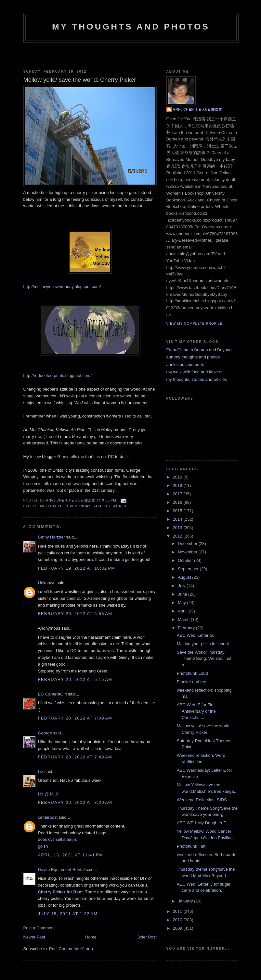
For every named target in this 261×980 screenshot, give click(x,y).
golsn (43, 846)
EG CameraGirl (52, 694)
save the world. (110, 506)
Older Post (146, 937)
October (186, 560)
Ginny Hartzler (52, 537)
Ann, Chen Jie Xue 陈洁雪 (71, 500)
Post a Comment (39, 928)
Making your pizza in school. (203, 644)
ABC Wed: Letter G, (196, 635)
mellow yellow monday (65, 506)
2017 (178, 494)
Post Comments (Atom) (71, 949)
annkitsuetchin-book (185, 364)
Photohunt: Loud (192, 673)
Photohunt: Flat (191, 846)
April (183, 611)
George (45, 733)
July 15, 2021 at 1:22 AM (68, 914)
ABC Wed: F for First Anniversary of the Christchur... (196, 711)
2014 (178, 519)
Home (91, 937)
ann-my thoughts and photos (193, 357)
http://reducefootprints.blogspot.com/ (58, 375)
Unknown (47, 583)
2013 (178, 528)
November (188, 552)
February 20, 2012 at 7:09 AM (75, 718)
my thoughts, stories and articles (197, 379)
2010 (178, 920)
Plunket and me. (192, 682)
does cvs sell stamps (58, 839)
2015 (178, 511)
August (185, 577)
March (184, 619)
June (183, 594)
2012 (178, 536)
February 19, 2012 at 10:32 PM (77, 568)
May (182, 603)
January (186, 901)
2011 (178, 911)
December (188, 544)
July (182, 586)
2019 (178, 477)
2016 (178, 502)
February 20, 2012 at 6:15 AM (75, 679)
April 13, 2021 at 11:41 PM (71, 855)
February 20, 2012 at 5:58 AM (75, 614)
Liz (41, 772)
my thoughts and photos (131, 27)
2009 (178, 928)
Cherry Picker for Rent (60, 892)
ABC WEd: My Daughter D (202, 823)
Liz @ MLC (49, 794)
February (187, 628)
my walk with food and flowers (195, 372)
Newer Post (34, 937)
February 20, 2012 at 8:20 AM (75, 802)
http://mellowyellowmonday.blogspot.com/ (62, 287)
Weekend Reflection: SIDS (202, 800)
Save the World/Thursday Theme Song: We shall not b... (204, 659)
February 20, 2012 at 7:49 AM (75, 757)
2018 (178, 485)
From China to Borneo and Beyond (199, 350)
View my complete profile (195, 324)
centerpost (48, 817)
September (189, 569)
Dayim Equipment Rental (61, 870)
